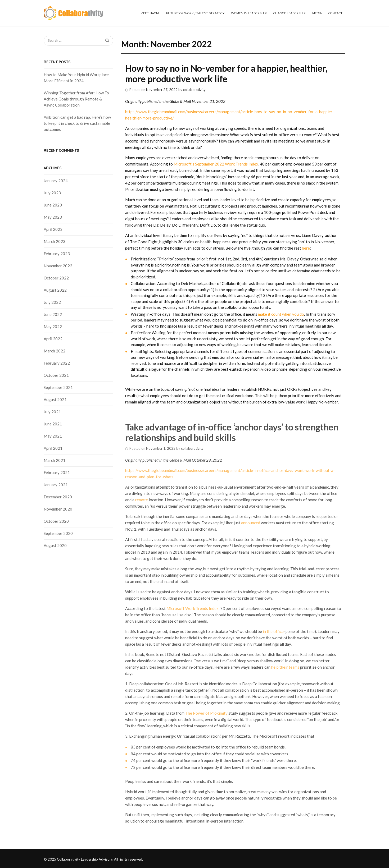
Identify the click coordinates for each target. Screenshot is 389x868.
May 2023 (53, 217)
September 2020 (58, 533)
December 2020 (58, 497)
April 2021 (53, 448)
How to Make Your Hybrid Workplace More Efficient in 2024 (76, 78)
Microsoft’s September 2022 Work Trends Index (216, 164)
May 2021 (53, 436)
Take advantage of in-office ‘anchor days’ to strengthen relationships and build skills (232, 432)
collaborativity (194, 90)
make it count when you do (281, 314)
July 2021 (52, 412)
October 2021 (56, 375)
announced (251, 523)
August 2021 (55, 399)
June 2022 (53, 314)
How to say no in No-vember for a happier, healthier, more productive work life (226, 73)
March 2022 (55, 351)
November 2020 (58, 509)
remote (142, 500)
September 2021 (58, 387)
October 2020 (56, 521)
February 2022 (57, 363)
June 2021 (53, 424)
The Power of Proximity (206, 713)
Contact (335, 13)
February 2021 (57, 472)
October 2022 (56, 278)
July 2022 (52, 302)
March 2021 (55, 460)
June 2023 (53, 205)
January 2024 (56, 181)
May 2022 (53, 327)
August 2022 (55, 290)
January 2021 (56, 485)
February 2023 (57, 254)
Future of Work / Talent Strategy (195, 13)
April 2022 (53, 339)
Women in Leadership (249, 13)
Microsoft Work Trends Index (193, 608)
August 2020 (55, 545)
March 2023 (55, 241)
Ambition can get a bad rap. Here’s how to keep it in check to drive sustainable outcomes (77, 123)
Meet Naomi (150, 13)
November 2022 (58, 266)
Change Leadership (290, 13)
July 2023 (52, 193)
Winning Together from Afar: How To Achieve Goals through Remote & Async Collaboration (76, 99)
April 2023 (53, 229)
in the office (273, 631)
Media (317, 13)
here (306, 248)
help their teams (285, 667)
